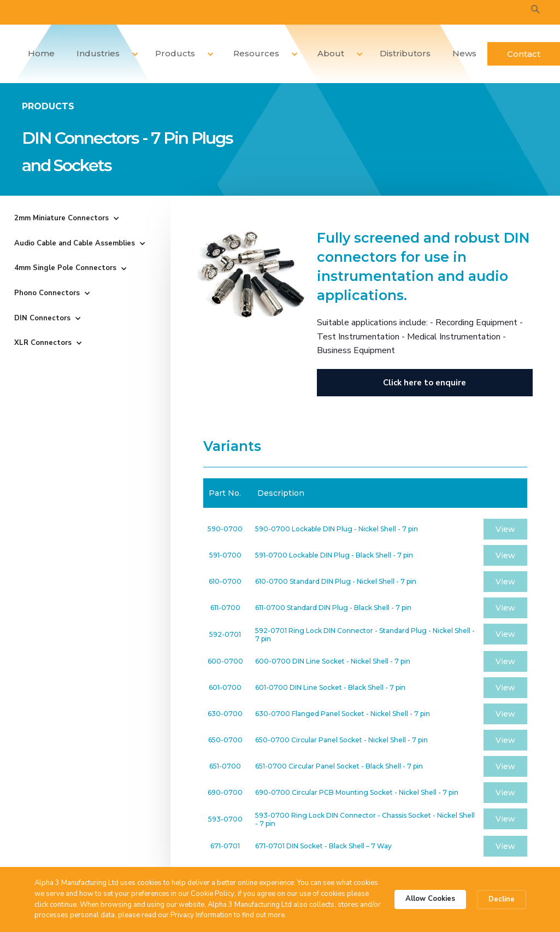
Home (41, 53)
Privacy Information (201, 915)
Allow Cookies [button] (430, 899)
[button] (104, 54)
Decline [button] (502, 899)
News (464, 53)
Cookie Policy (213, 894)
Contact (524, 54)
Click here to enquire (425, 383)
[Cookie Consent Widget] (280, 899)
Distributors (405, 53)
